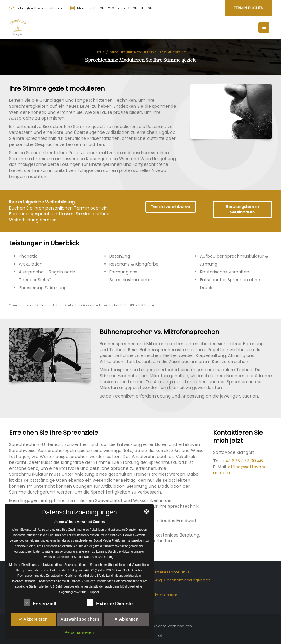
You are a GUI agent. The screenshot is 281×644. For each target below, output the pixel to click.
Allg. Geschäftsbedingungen (183, 580)
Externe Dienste (110, 603)
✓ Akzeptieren (33, 619)
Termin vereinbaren (171, 207)
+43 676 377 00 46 (243, 461)
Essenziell (40, 603)
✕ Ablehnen (126, 619)
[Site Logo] (18, 28)
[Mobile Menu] (264, 28)
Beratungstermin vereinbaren (242, 209)
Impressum (166, 595)
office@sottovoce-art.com (39, 8)
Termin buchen (249, 8)
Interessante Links (172, 572)
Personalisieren (79, 632)
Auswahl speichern (80, 619)
